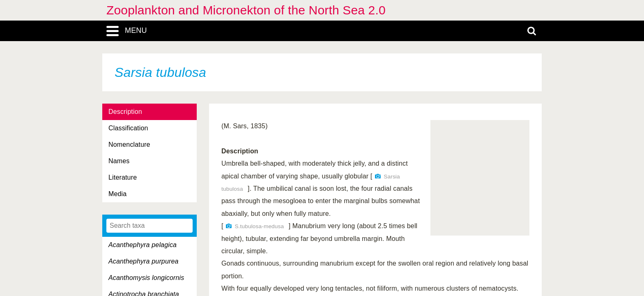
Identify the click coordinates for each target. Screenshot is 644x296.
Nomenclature (129, 145)
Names (119, 161)
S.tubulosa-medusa (259, 226)
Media (117, 194)
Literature (123, 177)
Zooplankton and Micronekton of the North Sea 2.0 (246, 10)
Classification (128, 128)
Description (125, 112)
